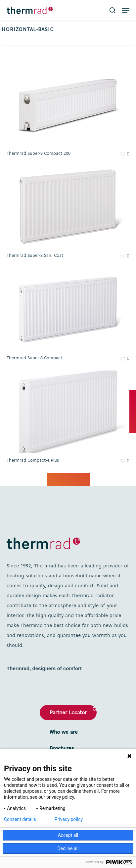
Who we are (64, 732)
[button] (126, 10)
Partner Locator (68, 713)
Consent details (20, 819)
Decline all (68, 848)
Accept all (68, 835)
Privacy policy (69, 819)
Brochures (62, 749)
